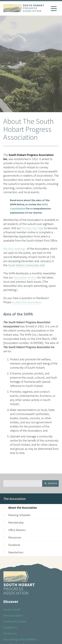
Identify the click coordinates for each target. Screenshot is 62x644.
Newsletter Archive (25, 277)
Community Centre (15, 621)
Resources (15, 537)
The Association (15, 499)
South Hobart (12, 609)
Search (53, 483)
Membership (16, 522)
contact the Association (27, 302)
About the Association (23, 508)
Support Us (10, 627)
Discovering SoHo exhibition (20, 639)
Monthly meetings (14, 249)
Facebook (14, 545)
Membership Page (33, 228)
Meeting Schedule (19, 515)
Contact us (10, 633)
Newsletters (16, 552)
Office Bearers (17, 530)
